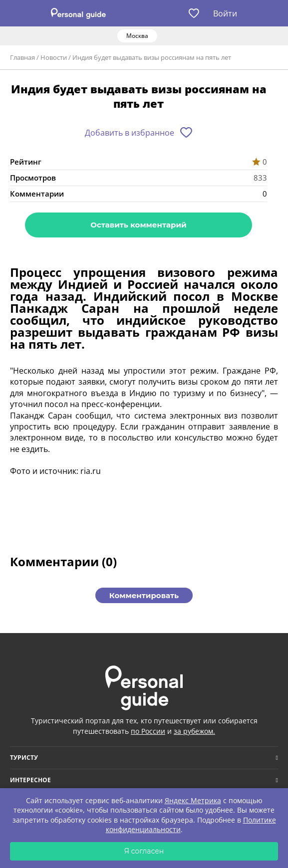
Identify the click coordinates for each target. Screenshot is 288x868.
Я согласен (144, 851)
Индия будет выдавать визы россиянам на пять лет (152, 57)
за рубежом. (194, 731)
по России (148, 731)
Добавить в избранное (130, 133)
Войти (225, 13)
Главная (22, 57)
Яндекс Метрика (193, 800)
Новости (54, 57)
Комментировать (144, 595)
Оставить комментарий (138, 225)
